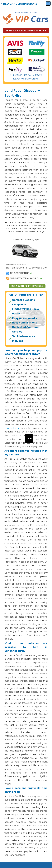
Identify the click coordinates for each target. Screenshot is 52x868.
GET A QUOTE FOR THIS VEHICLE (27, 286)
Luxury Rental (12, 428)
